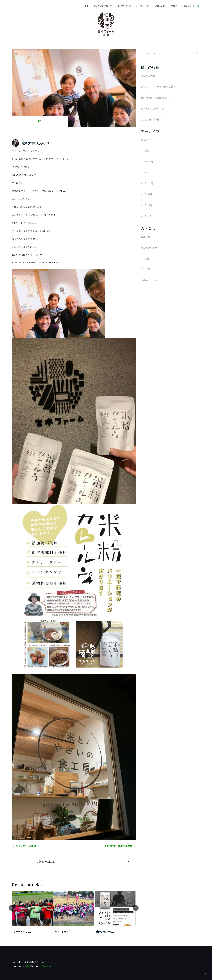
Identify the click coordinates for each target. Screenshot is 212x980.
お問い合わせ (188, 6)
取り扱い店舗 (142, 6)
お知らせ (40, 121)
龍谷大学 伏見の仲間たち (154, 109)
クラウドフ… (22, 932)
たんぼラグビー (149, 248)
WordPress (47, 966)
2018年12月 (147, 162)
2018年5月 (146, 216)
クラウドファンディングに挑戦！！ (159, 87)
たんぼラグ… (64, 932)
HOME (86, 6)
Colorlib (26, 966)
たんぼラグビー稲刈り (25, 846)
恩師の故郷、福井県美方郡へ (119, 846)
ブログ (174, 6)
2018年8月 (146, 205)
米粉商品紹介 (160, 6)
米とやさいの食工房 (103, 6)
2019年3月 (146, 151)
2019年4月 (146, 140)
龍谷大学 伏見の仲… (37, 143)
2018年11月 (147, 173)
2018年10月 (147, 183)
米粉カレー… (105, 932)
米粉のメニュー (149, 280)
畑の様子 (145, 269)
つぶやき (145, 258)
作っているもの (124, 6)
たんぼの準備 (148, 76)
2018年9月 (146, 194)
